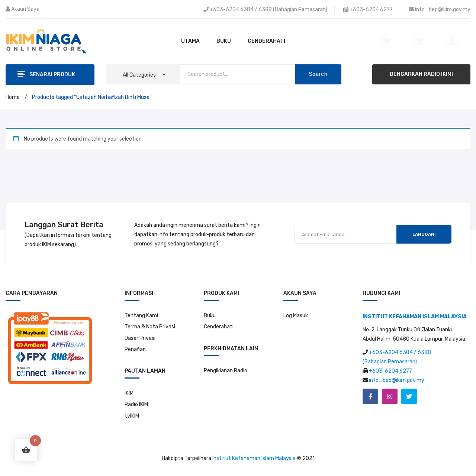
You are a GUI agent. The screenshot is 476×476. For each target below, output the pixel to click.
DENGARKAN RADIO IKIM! (421, 74)
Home (13, 97)
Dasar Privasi (140, 338)
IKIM (129, 393)
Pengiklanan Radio (226, 371)
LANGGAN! (424, 234)
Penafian (135, 349)
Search (318, 74)
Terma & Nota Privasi (150, 327)
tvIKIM (132, 416)
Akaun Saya (25, 9)
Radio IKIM (136, 404)
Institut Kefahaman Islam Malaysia (254, 458)
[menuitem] (190, 41)
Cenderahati (219, 327)
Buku (210, 316)
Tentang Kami (141, 316)
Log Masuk (296, 316)
